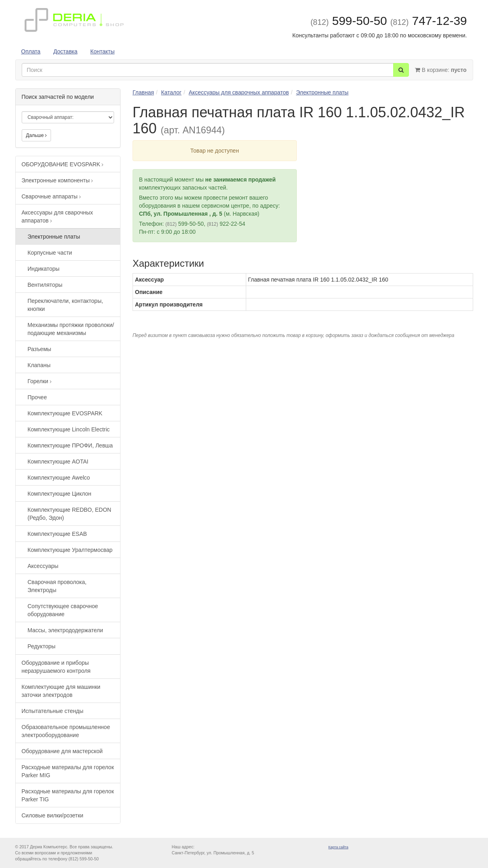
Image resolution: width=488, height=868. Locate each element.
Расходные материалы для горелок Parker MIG (68, 771)
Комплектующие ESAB (57, 534)
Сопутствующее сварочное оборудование (63, 610)
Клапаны (39, 365)
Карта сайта (339, 847)
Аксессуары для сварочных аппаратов (57, 216)
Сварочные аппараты (51, 196)
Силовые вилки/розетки (53, 815)
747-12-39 (429, 21)
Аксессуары (43, 566)
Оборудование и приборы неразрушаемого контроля (56, 667)
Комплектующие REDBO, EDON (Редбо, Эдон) (69, 514)
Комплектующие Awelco (59, 478)
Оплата (31, 51)
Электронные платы (54, 237)
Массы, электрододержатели (65, 630)
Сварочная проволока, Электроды (57, 586)
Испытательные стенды (53, 711)
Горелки (40, 381)
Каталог (171, 92)
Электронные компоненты (57, 180)
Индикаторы (44, 269)
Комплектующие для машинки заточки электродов (61, 691)
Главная (143, 92)
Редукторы (42, 646)
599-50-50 (349, 21)
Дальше (37, 135)
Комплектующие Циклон (60, 494)
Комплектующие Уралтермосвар (70, 550)
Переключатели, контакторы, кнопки (65, 305)
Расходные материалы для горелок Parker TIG (68, 795)
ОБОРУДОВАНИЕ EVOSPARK (63, 164)
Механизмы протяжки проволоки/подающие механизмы (71, 329)
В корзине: (441, 70)
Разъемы (40, 349)
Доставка (65, 51)
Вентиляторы (45, 285)
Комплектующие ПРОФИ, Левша (70, 445)
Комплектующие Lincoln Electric (69, 429)
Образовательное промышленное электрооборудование (66, 731)
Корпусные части (50, 253)
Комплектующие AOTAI (58, 462)
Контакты (102, 51)
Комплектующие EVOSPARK (65, 413)
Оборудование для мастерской (62, 751)
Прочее (37, 397)
